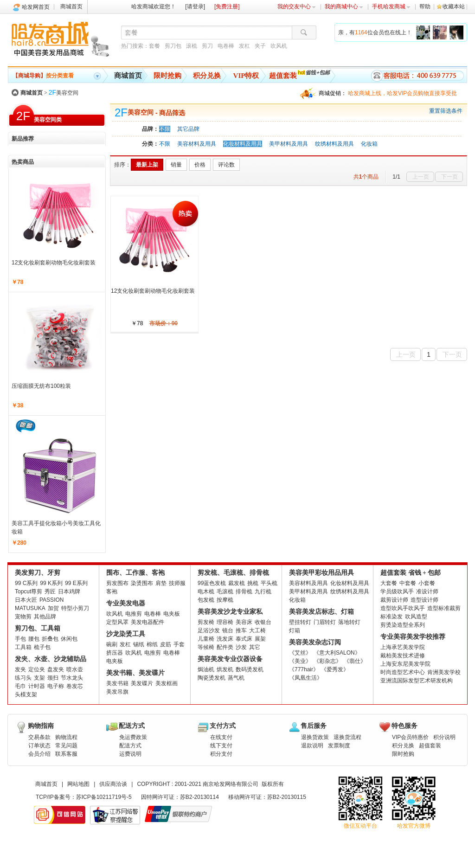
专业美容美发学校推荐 (413, 637)
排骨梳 (244, 592)
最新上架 (147, 165)
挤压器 (115, 653)
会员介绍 (39, 754)
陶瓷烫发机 (212, 678)
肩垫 (161, 583)
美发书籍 (117, 683)
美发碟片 (142, 683)
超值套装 (283, 76)
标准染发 (392, 617)
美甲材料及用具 (289, 144)
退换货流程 (347, 737)
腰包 (34, 639)
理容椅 (225, 622)
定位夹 (37, 669)
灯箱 (295, 630)
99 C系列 (26, 583)
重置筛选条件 (446, 111)
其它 (255, 647)
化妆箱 (369, 144)
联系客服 (66, 754)
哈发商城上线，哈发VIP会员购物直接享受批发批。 (402, 94)
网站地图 (78, 784)
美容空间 (64, 93)
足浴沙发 (209, 630)
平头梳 (269, 583)
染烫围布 (142, 583)
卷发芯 (75, 686)
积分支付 (221, 754)
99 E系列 (76, 583)
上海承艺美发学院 (403, 647)
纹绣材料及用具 (334, 144)
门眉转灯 (325, 622)
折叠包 (50, 639)
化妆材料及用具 (243, 144)
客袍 (112, 592)
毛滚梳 (225, 592)
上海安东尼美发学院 (405, 664)
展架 (260, 639)
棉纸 (152, 644)
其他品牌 (45, 617)
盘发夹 (56, 669)
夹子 (260, 46)
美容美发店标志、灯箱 (321, 612)
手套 (179, 644)
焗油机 (206, 669)
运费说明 (130, 754)
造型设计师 (424, 600)
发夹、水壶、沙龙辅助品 (51, 659)
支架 (39, 678)
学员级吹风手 (397, 592)
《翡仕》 (355, 661)
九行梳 (263, 592)
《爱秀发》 (335, 669)
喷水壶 (75, 669)
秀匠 (50, 592)
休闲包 (69, 639)
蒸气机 (236, 678)
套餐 (154, 46)
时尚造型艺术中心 (403, 672)
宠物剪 (23, 617)
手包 (20, 639)
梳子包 (42, 647)
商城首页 (71, 6)
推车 (241, 630)
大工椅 (257, 630)
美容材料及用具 (197, 144)
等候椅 (206, 647)
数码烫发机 (250, 669)
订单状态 (39, 746)
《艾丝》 (300, 653)
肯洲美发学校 (444, 672)
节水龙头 (72, 678)
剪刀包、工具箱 (38, 628)
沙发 (241, 647)
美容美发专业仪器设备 (230, 659)
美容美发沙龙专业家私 (230, 612)
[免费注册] (227, 6)
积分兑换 (207, 76)
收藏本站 (454, 6)
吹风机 (279, 46)
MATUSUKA (30, 608)
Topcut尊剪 (29, 592)
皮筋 (166, 644)
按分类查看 (43, 76)
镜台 (228, 630)
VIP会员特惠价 (410, 737)
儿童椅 (206, 639)
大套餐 (389, 583)
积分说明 (444, 737)
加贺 (53, 608)
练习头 (23, 678)
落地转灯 (349, 622)
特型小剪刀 (75, 608)
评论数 (226, 165)
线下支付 (221, 746)
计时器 (37, 686)
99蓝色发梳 (212, 583)
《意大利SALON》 (337, 653)
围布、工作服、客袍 (135, 573)
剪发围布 (117, 583)
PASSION (51, 600)
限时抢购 (167, 76)
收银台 (263, 622)
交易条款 (39, 737)
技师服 (177, 583)
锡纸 (139, 644)
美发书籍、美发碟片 (135, 673)
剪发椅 (206, 622)
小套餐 (427, 583)
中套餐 (408, 583)
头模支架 (26, 694)
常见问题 (66, 746)
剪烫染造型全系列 (403, 625)
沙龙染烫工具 (126, 634)
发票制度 (339, 746)
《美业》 (300, 661)
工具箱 (23, 647)
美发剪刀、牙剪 (38, 573)
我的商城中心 (344, 6)
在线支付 (221, 737)
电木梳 (206, 592)
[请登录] (195, 6)
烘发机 (225, 669)
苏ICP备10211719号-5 (104, 797)
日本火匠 (26, 600)
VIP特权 (246, 76)
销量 (176, 165)
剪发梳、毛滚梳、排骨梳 (233, 573)
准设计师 (427, 592)
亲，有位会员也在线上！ (375, 32)
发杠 (244, 46)
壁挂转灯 (300, 622)
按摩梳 (225, 600)
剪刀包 (173, 46)
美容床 (244, 622)
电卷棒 (226, 46)
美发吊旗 (117, 692)
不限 (165, 129)
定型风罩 (117, 622)
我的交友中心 (297, 6)
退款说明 (312, 746)
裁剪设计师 (394, 600)
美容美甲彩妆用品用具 (321, 573)
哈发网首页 (36, 7)
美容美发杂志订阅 (315, 642)
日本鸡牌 (69, 592)
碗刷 (112, 644)
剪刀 (207, 46)
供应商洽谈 (113, 784)
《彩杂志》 (327, 661)
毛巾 (20, 686)
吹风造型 (416, 617)
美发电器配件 (148, 622)
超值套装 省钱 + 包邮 (411, 573)
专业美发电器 (126, 603)
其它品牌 (188, 129)
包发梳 (206, 600)
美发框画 (167, 683)
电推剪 (134, 614)
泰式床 (244, 639)
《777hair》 (304, 669)
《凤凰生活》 (306, 678)
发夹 (20, 669)
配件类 (225, 647)
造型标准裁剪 (444, 608)
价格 (200, 165)
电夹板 (172, 614)
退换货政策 (315, 737)
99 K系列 (51, 583)
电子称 (56, 686)
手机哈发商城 (391, 6)
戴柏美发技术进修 (403, 656)
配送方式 (130, 746)
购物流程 (66, 737)
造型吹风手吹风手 (403, 608)
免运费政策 (133, 737)
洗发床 (225, 639)
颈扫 (53, 678)
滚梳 (192, 46)
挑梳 (253, 583)
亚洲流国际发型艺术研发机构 (417, 681)
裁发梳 (237, 583)
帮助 (425, 6)
